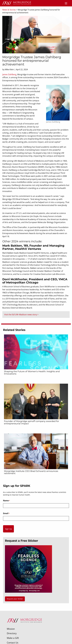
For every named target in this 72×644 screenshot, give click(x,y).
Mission (11, 629)
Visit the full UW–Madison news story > (21, 315)
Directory (12, 633)
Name (6, 501)
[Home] (16, 3)
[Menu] (66, 3)
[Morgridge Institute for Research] (24, 626)
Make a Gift (13, 638)
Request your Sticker (15, 599)
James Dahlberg (9, 74)
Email (6, 513)
